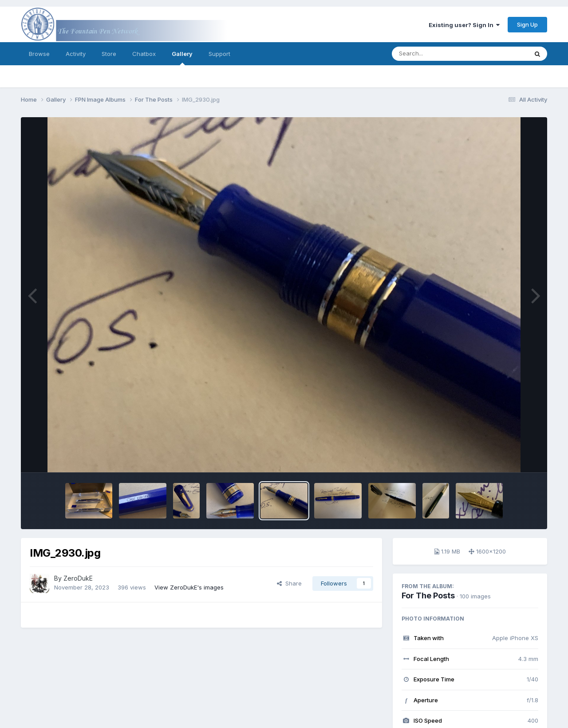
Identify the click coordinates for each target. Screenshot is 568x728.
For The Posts (428, 595)
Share (289, 583)
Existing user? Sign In (464, 25)
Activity (76, 54)
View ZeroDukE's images (189, 587)
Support (219, 54)
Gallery (182, 58)
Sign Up (527, 24)
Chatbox (144, 54)
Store (109, 54)
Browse (39, 54)
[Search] (436, 54)
